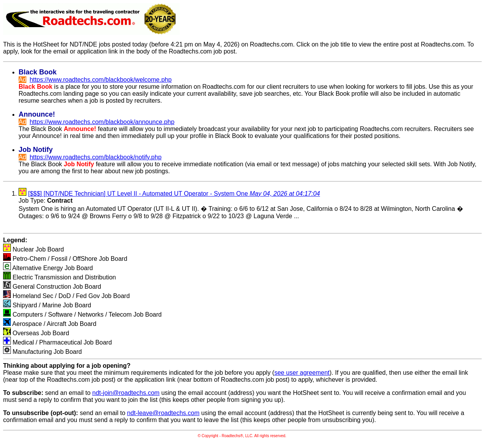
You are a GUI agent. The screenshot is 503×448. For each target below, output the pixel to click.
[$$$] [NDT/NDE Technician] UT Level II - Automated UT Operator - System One (174, 194)
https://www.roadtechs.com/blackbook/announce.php (102, 122)
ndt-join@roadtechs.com (126, 393)
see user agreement (302, 373)
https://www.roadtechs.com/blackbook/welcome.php (100, 80)
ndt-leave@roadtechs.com (163, 413)
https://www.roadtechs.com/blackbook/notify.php (95, 157)
